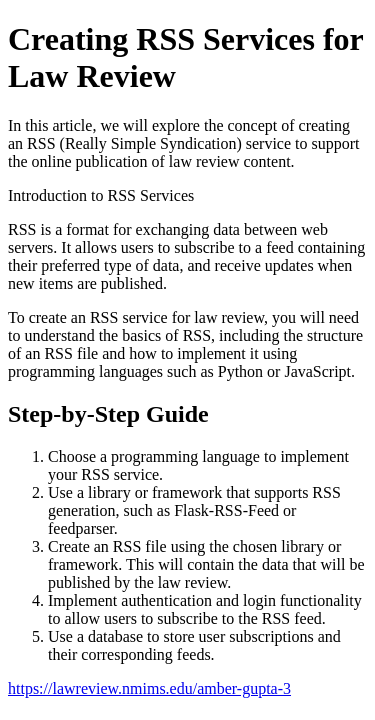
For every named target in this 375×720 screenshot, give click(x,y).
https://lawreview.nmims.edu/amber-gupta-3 (149, 688)
